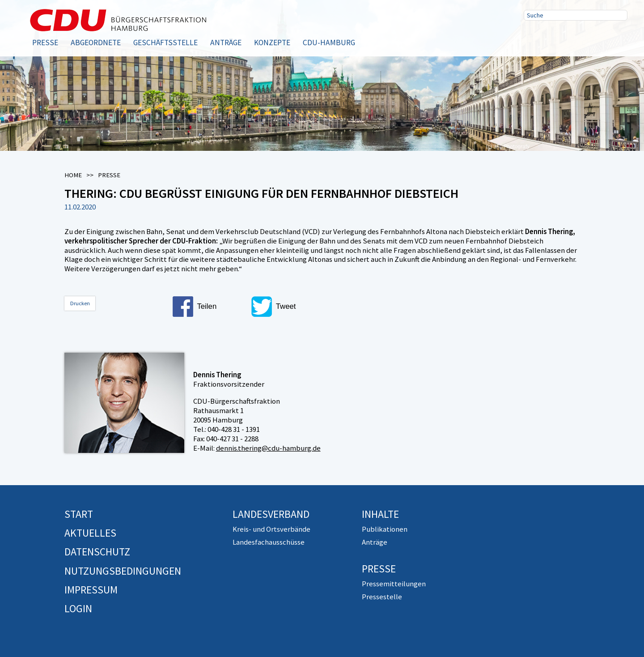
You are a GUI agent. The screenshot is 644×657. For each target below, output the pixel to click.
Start (79, 514)
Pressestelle (382, 597)
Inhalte (380, 514)
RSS (591, 37)
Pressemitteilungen (394, 584)
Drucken (80, 303)
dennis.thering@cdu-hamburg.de (268, 448)
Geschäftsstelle (165, 43)
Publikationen (385, 529)
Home (73, 175)
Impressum (91, 590)
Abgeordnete (96, 43)
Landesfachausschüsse (269, 542)
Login (78, 608)
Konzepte (272, 43)
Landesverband (271, 514)
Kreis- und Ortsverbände (271, 529)
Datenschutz (97, 552)
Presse (45, 43)
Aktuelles (90, 533)
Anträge (226, 43)
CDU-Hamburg (329, 43)
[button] (208, 307)
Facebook (534, 37)
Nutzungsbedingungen (123, 571)
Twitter (562, 37)
